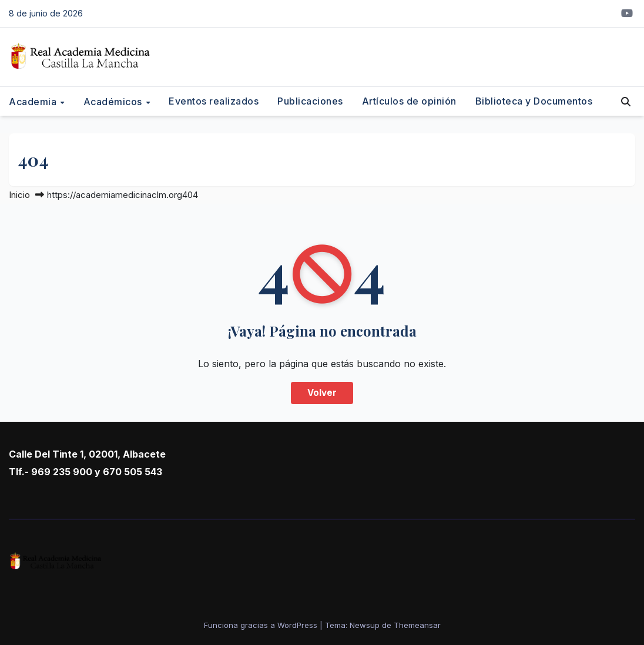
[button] (626, 102)
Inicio (19, 195)
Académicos (114, 102)
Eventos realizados (214, 101)
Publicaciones (310, 101)
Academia (34, 102)
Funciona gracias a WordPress (262, 625)
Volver (322, 393)
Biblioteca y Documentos (534, 101)
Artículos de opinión (409, 101)
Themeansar (417, 625)
